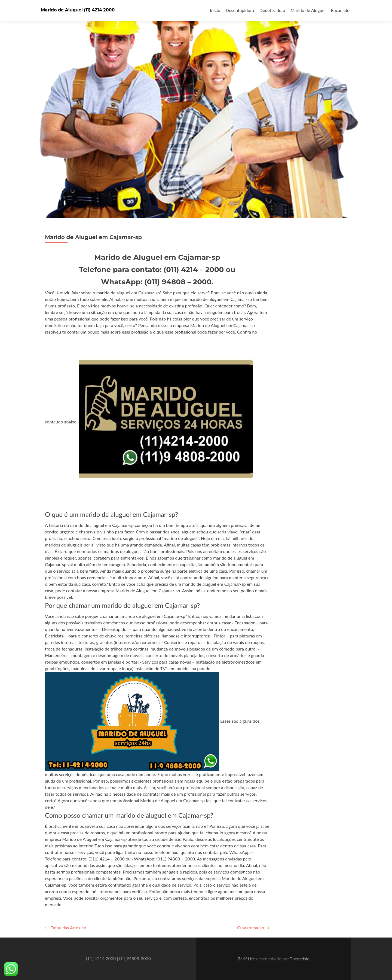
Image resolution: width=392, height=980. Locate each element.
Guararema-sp (253, 928)
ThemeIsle (300, 959)
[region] (196, 109)
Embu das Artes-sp (65, 928)
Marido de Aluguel (308, 10)
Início (215, 10)
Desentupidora (240, 10)
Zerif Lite (247, 959)
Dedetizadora (272, 10)
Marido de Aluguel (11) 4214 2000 (78, 10)
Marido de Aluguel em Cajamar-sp (93, 237)
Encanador (341, 10)
